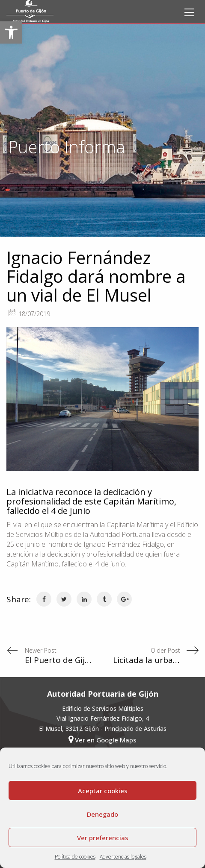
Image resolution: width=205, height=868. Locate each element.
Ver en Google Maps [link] (102, 740)
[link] (11, 32)
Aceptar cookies (103, 791)
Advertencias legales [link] (123, 857)
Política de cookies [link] (75, 857)
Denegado (102, 814)
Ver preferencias (103, 838)
